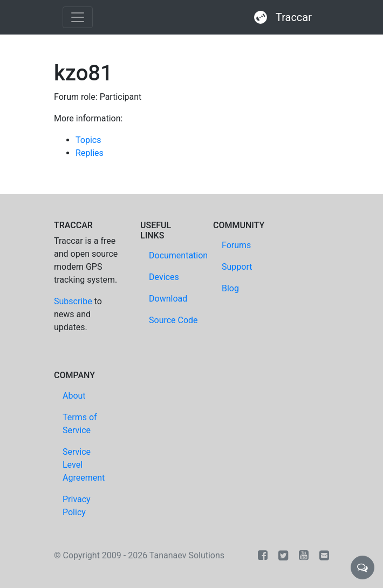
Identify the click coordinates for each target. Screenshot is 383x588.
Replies (90, 153)
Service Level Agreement (84, 465)
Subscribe (73, 301)
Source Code (173, 320)
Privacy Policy (77, 506)
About (74, 396)
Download (168, 299)
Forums (236, 245)
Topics (88, 140)
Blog (230, 288)
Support (237, 267)
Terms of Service (80, 424)
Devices (164, 277)
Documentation (178, 255)
